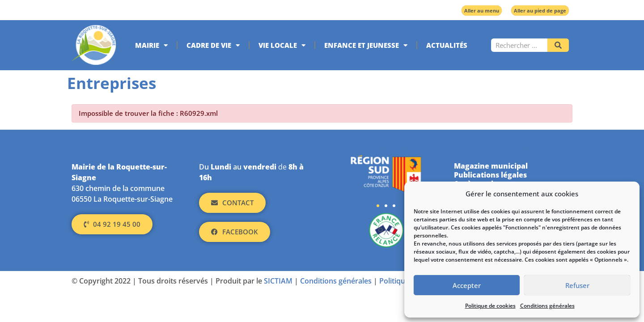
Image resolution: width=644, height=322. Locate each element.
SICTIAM (278, 281)
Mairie (151, 45)
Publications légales (490, 175)
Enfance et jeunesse (366, 45)
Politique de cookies (490, 306)
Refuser (577, 285)
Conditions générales (547, 306)
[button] (378, 206)
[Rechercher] (558, 45)
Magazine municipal (491, 166)
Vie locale (282, 45)
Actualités (447, 45)
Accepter (467, 285)
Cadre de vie (213, 45)
